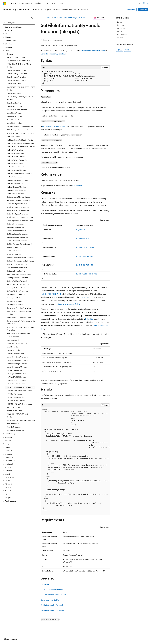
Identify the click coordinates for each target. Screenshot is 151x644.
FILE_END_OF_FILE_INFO (84, 265)
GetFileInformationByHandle (93, 50)
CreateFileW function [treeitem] (14, 106)
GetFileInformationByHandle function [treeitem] (20, 244)
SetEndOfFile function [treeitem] (14, 370)
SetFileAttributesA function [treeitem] (16, 380)
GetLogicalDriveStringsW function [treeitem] (19, 274)
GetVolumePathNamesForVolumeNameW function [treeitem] (21, 329)
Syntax (120, 22)
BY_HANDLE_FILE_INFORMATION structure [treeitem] (19, 65)
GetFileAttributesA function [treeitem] (16, 231)
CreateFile (84, 297)
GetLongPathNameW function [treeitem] (18, 281)
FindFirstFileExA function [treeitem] (15, 153)
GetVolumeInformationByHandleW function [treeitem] (19, 313)
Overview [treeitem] (10, 54)
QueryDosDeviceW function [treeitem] (17, 343)
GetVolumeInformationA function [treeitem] (19, 308)
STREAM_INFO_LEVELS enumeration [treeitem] (20, 404)
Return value (122, 28)
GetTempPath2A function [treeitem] (16, 294)
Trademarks (98, 637)
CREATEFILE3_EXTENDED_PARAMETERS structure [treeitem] (21, 98)
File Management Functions (52, 589)
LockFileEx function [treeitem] (14, 340)
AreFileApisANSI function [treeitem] (16, 57)
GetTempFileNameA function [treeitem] (17, 288)
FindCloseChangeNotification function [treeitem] (20, 140)
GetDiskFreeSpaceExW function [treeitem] (18, 210)
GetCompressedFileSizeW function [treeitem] (19, 200)
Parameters (121, 25)
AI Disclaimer (8, 637)
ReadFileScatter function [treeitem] (15, 354)
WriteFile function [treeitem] (13, 424)
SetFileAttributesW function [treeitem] (17, 384)
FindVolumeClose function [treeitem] (16, 194)
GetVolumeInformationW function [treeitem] (19, 317)
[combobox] (19, 23)
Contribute (42, 637)
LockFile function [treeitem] (13, 337)
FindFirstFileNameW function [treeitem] (17, 160)
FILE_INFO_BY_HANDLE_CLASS (55, 126)
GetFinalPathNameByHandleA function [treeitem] (21, 257)
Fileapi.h (82, 18)
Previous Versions (21, 637)
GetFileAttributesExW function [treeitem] (17, 237)
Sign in (146, 3)
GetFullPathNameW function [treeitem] (17, 268)
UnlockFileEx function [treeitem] (14, 411)
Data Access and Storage (68, 18)
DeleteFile (89, 319)
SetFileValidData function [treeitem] (16, 401)
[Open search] (140, 3)
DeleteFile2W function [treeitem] (15, 116)
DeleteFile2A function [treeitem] (14, 113)
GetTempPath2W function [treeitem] (16, 298)
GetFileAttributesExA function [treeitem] (17, 234)
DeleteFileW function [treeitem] (14, 123)
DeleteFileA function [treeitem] (14, 120)
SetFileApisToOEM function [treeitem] (16, 377)
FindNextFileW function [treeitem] (15, 184)
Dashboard (143, 9)
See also (120, 37)
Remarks (120, 31)
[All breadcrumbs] (43, 18)
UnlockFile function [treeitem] (14, 407)
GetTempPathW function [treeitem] (16, 304)
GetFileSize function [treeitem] (14, 247)
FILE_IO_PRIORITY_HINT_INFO (86, 274)
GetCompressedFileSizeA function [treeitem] (19, 197)
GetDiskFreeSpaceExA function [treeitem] (18, 207)
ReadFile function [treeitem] (13, 347)
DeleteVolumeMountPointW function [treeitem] (20, 126)
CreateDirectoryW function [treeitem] (16, 80)
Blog (32, 637)
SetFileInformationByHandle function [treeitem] (20, 387)
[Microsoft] (4, 3)
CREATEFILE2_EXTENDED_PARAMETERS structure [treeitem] (21, 89)
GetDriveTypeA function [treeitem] (15, 224)
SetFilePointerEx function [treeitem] (16, 397)
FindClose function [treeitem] (13, 136)
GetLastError (77, 186)
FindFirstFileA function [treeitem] (15, 150)
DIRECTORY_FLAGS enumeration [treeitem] (18, 130)
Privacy (52, 637)
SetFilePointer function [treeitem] (15, 394)
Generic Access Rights (50, 600)
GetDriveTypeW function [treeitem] (15, 227)
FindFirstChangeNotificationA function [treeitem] (20, 143)
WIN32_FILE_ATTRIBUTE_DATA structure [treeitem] (18, 415)
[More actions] (108, 18)
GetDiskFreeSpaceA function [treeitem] (17, 204)
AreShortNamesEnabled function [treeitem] (18, 61)
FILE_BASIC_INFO (82, 230)
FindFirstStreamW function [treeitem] (16, 167)
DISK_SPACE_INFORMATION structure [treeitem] (20, 133)
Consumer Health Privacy (68, 637)
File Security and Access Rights (67, 304)
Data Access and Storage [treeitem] (14, 27)
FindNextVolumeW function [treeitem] (17, 190)
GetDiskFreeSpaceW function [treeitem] (17, 214)
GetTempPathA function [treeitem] (15, 301)
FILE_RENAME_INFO (83, 238)
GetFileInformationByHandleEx (53, 54)
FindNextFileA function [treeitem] (15, 177)
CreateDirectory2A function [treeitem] (17, 70)
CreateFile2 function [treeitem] (14, 84)
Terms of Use (86, 637)
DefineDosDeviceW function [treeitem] (17, 110)
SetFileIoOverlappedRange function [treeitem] (19, 390)
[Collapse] (32, 18)
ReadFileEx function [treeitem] (14, 350)
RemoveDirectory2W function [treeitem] (17, 360)
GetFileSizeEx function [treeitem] (15, 251)
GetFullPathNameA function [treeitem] (17, 264)
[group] (75, 461)
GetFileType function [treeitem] (14, 254)
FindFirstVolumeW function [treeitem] (16, 170)
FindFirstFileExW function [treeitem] (16, 157)
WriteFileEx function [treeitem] (14, 427)
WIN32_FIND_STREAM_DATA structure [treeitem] (21, 420)
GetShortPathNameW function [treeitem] (18, 284)
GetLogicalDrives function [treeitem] (16, 271)
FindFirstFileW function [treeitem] (15, 163)
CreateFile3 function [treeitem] (14, 93)
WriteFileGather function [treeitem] (15, 430)
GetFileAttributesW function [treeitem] (17, 241)
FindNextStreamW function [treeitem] (16, 187)
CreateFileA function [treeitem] (14, 103)
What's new (131, 9)
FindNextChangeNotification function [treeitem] (20, 173)
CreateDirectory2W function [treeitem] (17, 74)
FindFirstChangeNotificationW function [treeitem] (21, 147)
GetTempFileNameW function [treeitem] (17, 291)
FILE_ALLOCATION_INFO (84, 256)
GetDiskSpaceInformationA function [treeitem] (20, 217)
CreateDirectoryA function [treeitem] (16, 77)
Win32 (49, 18)
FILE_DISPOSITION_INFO (85, 247)
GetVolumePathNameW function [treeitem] (18, 333)
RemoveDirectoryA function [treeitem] (17, 364)
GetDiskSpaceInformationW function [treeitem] (20, 221)
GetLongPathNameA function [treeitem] (17, 278)
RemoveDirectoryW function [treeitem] (17, 367)
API (55, 18)
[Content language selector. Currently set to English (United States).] (14, 631)
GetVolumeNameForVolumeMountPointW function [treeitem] (21, 322)
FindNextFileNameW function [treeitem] (17, 180)
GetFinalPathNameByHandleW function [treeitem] (21, 261)
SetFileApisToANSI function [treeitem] (16, 374)
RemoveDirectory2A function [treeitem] (17, 357)
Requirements (122, 34)
